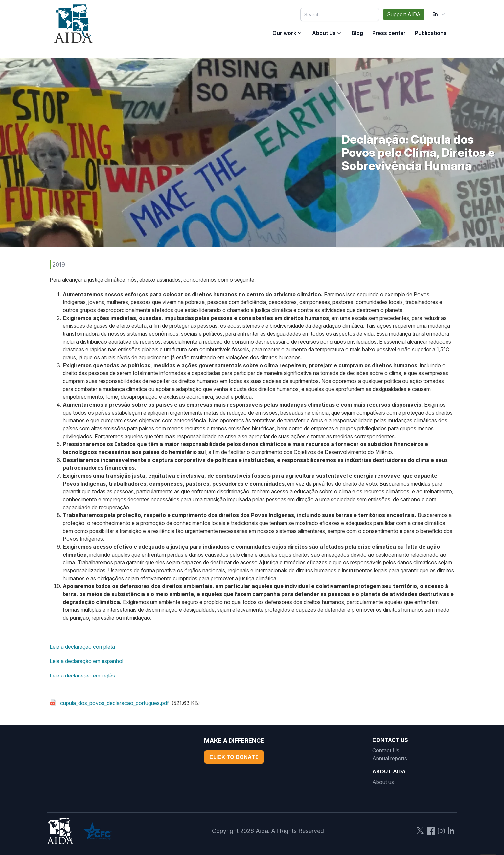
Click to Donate (234, 757)
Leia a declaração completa (82, 647)
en (439, 14)
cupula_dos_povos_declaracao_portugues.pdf (115, 703)
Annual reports (390, 758)
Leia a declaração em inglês (82, 676)
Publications (431, 33)
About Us (324, 33)
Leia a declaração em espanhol (86, 661)
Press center (389, 33)
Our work (284, 33)
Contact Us (386, 750)
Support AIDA (404, 14)
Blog (357, 33)
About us (383, 782)
